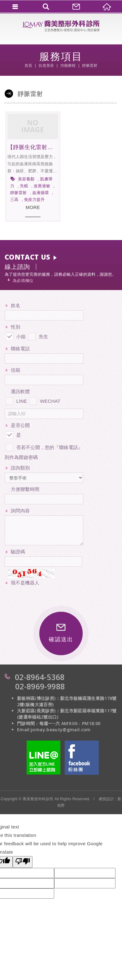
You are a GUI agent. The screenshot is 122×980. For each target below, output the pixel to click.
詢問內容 (20, 511)
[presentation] (52, 600)
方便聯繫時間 (25, 489)
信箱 (16, 370)
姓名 (16, 305)
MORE (33, 207)
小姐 (15, 335)
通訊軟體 (20, 391)
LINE (16, 400)
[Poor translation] (23, 862)
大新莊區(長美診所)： (39, 711)
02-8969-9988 (40, 686)
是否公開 (20, 425)
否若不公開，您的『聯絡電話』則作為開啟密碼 (44, 451)
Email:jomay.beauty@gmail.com (54, 730)
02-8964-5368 (40, 677)
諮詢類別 (20, 468)
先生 (38, 335)
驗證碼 (18, 552)
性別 (16, 327)
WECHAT (45, 400)
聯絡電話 (20, 349)
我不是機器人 (25, 583)
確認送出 (61, 633)
